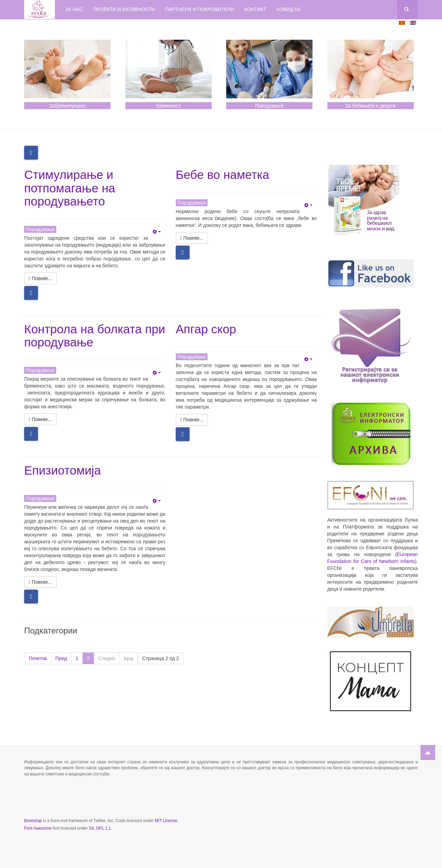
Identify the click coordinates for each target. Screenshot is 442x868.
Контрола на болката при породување (95, 336)
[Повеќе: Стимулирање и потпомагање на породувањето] (40, 278)
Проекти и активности (124, 9)
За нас (74, 9)
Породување (270, 106)
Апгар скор (206, 329)
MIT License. (166, 821)
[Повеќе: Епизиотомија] (40, 582)
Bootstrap (33, 821)
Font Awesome (38, 828)
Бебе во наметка (223, 175)
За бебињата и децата (370, 106)
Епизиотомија (63, 470)
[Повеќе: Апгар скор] (192, 420)
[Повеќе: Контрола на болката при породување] (40, 419)
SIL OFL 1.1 (100, 828)
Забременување (67, 106)
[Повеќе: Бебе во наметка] (192, 238)
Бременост (168, 106)
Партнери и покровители (200, 9)
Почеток (38, 658)
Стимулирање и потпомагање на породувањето (70, 188)
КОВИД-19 (288, 9)
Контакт (255, 9)
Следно (107, 658)
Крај (129, 658)
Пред (61, 658)
